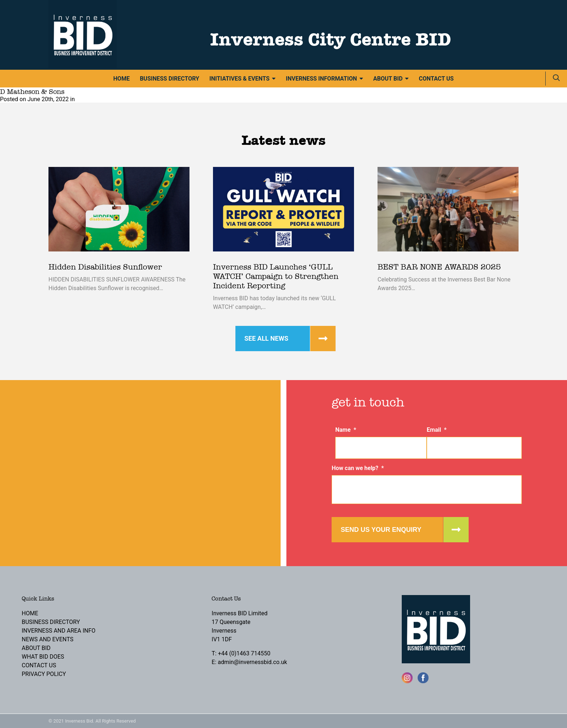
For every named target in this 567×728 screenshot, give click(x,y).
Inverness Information (321, 79)
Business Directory (170, 79)
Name (346, 430)
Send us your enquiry (381, 530)
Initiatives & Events (239, 79)
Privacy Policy (44, 674)
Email (437, 430)
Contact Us (436, 79)
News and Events (48, 639)
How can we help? (358, 468)
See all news (267, 338)
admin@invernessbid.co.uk (252, 662)
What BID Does (43, 657)
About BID (388, 79)
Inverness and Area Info (59, 631)
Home (121, 79)
